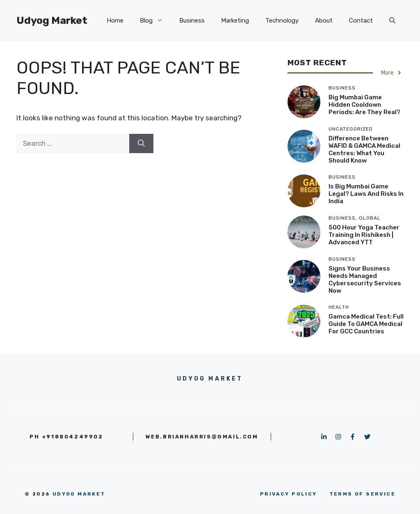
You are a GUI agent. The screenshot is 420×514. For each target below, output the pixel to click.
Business (192, 21)
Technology (282, 21)
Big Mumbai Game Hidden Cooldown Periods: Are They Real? (364, 105)
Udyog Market (52, 20)
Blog (155, 21)
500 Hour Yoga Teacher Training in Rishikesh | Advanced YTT (364, 235)
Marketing (235, 21)
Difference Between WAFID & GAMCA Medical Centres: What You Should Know (364, 149)
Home (115, 21)
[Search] (141, 144)
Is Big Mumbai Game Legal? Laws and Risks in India (366, 194)
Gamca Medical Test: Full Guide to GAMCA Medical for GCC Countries (366, 324)
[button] (392, 21)
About (324, 21)
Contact (361, 21)
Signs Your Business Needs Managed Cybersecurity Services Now (365, 280)
